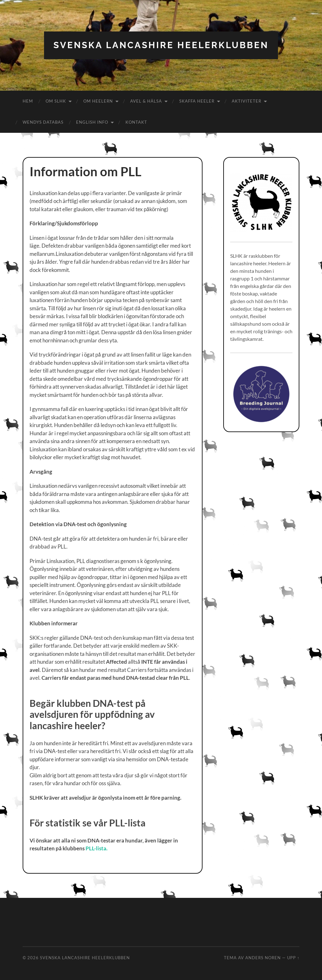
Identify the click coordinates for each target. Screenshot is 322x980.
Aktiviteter (247, 101)
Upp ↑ (293, 958)
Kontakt (136, 122)
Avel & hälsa (146, 101)
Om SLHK (56, 101)
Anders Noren (263, 958)
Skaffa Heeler (197, 101)
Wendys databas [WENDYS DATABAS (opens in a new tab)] (43, 122)
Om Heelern (98, 101)
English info (92, 122)
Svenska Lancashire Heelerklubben (161, 45)
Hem (28, 101)
